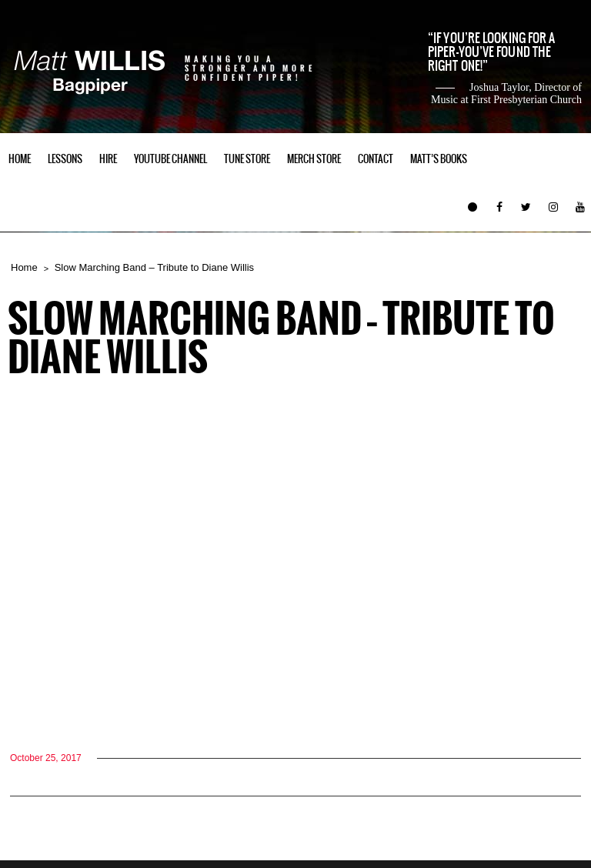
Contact (376, 159)
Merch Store (314, 159)
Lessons (65, 159)
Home (20, 159)
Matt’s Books (439, 159)
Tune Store (247, 159)
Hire (108, 159)
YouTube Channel (170, 159)
